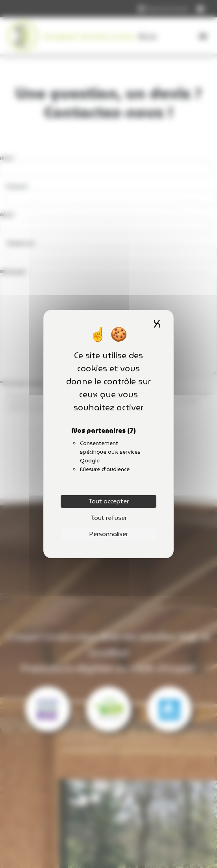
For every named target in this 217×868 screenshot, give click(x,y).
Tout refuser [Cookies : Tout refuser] (109, 518)
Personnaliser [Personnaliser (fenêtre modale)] (108, 534)
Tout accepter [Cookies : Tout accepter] (108, 501)
